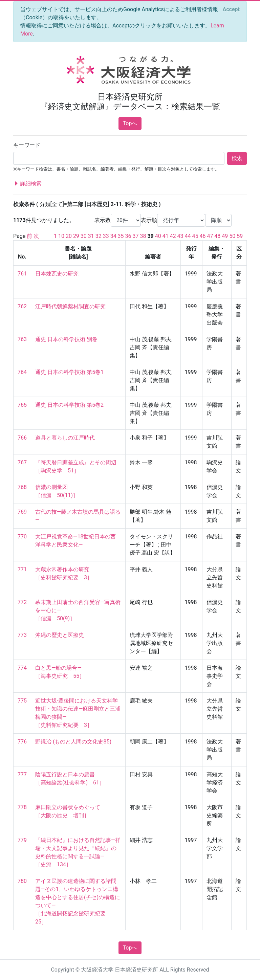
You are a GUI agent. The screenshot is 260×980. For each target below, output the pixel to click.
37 (136, 236)
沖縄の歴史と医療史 (60, 635)
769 (22, 512)
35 (121, 236)
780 (22, 881)
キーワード (27, 145)
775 (22, 701)
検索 (237, 158)
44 (188, 236)
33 (106, 236)
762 (22, 306)
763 (22, 339)
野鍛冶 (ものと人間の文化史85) (73, 742)
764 (22, 372)
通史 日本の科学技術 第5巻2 (69, 405)
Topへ (130, 123)
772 (22, 602)
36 (128, 236)
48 (217, 236)
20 (69, 236)
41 (166, 236)
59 (240, 236)
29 (76, 236)
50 (232, 236)
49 (225, 236)
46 (202, 236)
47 (210, 236)
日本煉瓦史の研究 (57, 274)
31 (91, 236)
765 (22, 405)
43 (180, 236)
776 (22, 742)
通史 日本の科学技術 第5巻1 (69, 372)
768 (22, 487)
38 (143, 236)
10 (61, 236)
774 (22, 668)
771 (22, 569)
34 (113, 236)
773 (22, 635)
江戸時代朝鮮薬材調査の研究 (70, 306)
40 (158, 236)
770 (22, 537)
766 (22, 438)
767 (22, 462)
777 (22, 774)
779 (22, 840)
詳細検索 (27, 184)
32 (99, 236)
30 (84, 236)
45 (195, 236)
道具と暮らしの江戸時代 (65, 438)
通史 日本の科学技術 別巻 (66, 339)
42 (173, 236)
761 (22, 274)
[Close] (231, 9)
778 (22, 807)
